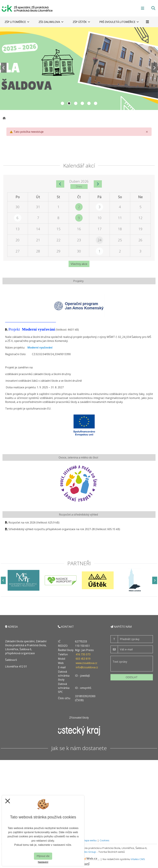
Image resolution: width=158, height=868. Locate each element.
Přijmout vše (43, 856)
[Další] (155, 580)
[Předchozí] (3, 580)
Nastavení (43, 862)
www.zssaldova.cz (86, 663)
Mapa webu (90, 840)
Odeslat (132, 677)
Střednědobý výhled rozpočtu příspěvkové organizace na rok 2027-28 (52, 529)
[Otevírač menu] (143, 8)
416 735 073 (83, 654)
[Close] (147, 132)
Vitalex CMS (138, 859)
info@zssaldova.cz (87, 667)
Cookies (105, 840)
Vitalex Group (88, 852)
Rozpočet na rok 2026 (22, 522)
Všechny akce (79, 264)
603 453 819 (83, 659)
